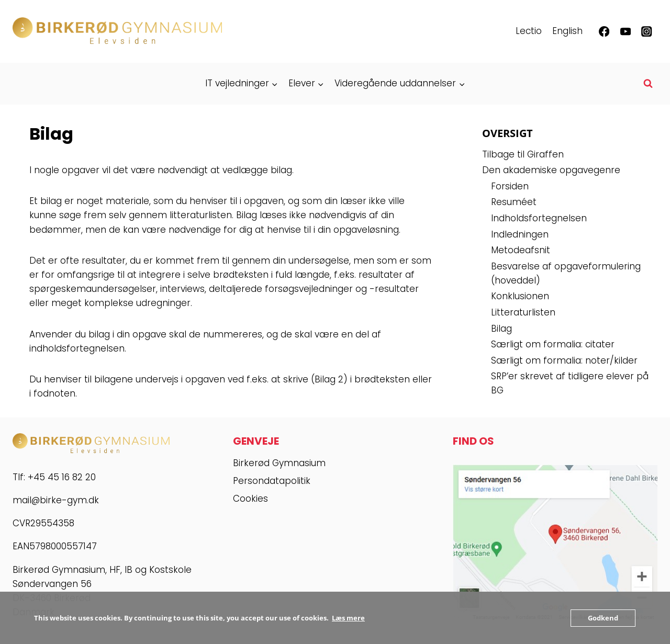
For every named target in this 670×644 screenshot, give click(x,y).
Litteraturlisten (523, 312)
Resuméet (514, 202)
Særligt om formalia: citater (553, 344)
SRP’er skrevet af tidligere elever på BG (570, 383)
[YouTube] (625, 32)
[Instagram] (647, 32)
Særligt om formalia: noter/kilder (564, 360)
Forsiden (510, 186)
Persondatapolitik (272, 481)
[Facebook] (604, 32)
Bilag (501, 329)
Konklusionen (520, 296)
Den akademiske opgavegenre (551, 170)
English (567, 31)
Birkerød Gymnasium (279, 463)
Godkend (603, 618)
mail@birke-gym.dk (56, 500)
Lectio (529, 31)
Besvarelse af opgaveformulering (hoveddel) (566, 273)
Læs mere (348, 618)
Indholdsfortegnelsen (539, 218)
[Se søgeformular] (648, 84)
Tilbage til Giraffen (523, 154)
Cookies (250, 499)
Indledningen (520, 234)
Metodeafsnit (521, 250)
